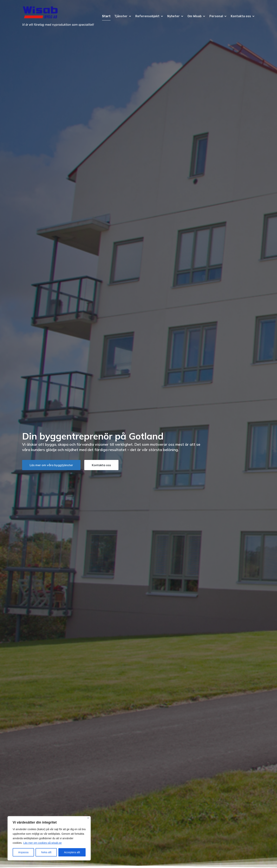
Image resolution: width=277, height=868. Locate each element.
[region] (49, 838)
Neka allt (46, 852)
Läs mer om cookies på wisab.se (42, 843)
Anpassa (23, 852)
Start (106, 16)
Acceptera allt (72, 852)
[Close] (88, 818)
